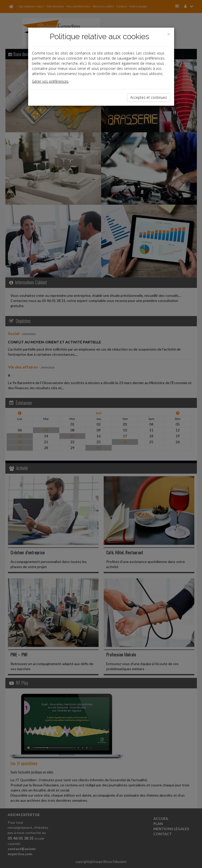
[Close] (169, 34)
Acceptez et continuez (149, 97)
